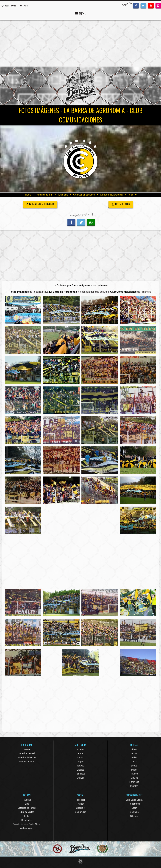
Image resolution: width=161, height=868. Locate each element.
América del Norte (27, 757)
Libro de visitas (27, 812)
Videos (81, 749)
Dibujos (81, 770)
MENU (80, 13)
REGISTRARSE (9, 5)
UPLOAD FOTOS (121, 204)
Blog (27, 804)
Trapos (80, 762)
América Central (27, 753)
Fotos (80, 753)
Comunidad (80, 812)
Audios (134, 757)
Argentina (63, 195)
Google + (80, 808)
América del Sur (45, 195)
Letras (81, 757)
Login (134, 808)
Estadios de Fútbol (27, 808)
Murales (80, 778)
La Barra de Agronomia (112, 195)
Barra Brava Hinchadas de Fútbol (80, 86)
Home (28, 195)
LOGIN (24, 5)
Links (134, 762)
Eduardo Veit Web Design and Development (81, 862)
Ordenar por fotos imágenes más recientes (80, 285)
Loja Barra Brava (134, 800)
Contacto (134, 812)
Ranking (27, 800)
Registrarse (134, 804)
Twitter (80, 804)
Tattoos (80, 766)
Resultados (27, 820)
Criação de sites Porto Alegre (27, 824)
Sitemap (134, 816)
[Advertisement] (80, 43)
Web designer (27, 828)
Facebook (80, 800)
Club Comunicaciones (84, 195)
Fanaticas (81, 774)
